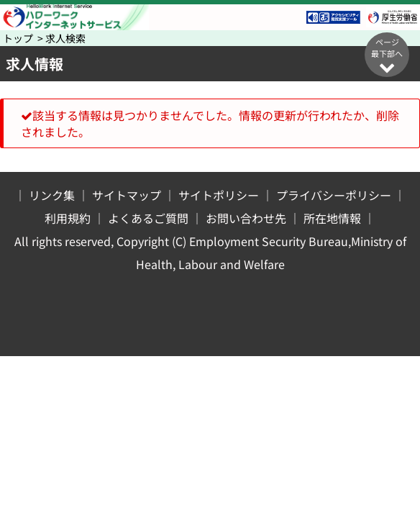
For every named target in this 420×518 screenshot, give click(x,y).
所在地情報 (332, 218)
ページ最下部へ (387, 55)
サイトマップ (127, 195)
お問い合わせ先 (246, 218)
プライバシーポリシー (334, 195)
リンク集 (52, 195)
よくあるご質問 (148, 218)
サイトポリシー (219, 195)
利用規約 (68, 218)
